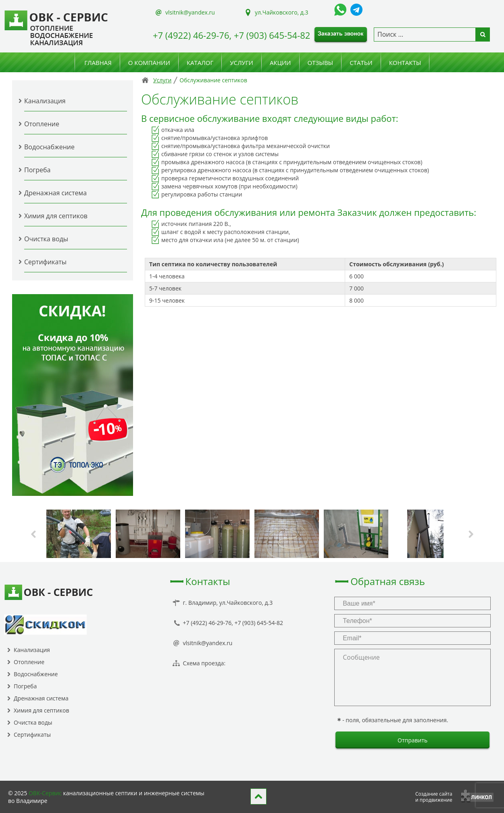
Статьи (361, 63)
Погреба (37, 170)
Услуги (242, 63)
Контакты (405, 63)
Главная (98, 63)
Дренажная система (55, 193)
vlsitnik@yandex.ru (190, 12)
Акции (280, 63)
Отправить (412, 740)
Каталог (200, 63)
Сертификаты (45, 262)
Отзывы (321, 63)
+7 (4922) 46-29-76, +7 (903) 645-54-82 (231, 35)
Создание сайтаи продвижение (434, 797)
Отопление (42, 124)
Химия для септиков (56, 216)
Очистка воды (46, 239)
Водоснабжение (49, 147)
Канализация (45, 101)
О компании (149, 63)
